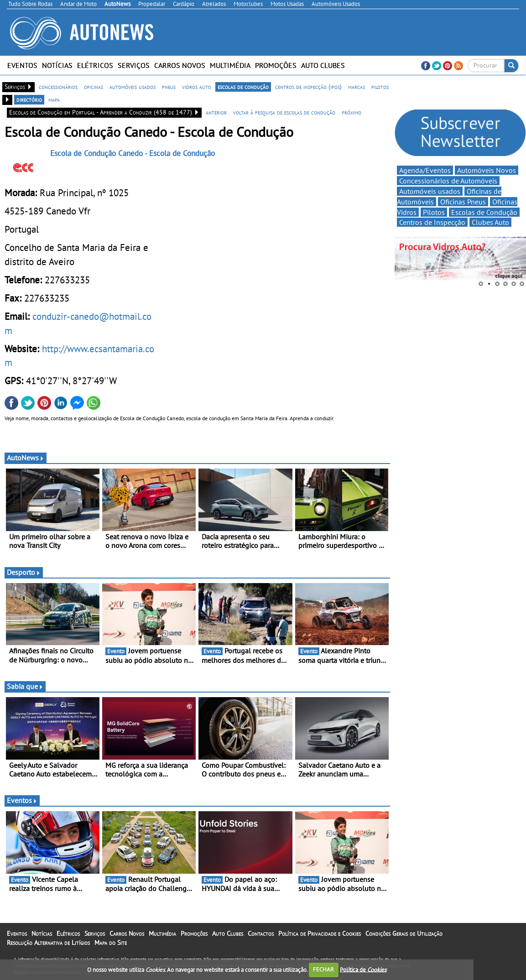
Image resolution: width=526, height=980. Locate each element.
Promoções (276, 65)
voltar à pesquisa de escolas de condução (284, 112)
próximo (352, 112)
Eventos (22, 65)
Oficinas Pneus (463, 202)
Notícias (57, 65)
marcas (357, 87)
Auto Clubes (323, 65)
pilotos (380, 87)
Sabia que (25, 686)
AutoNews (26, 458)
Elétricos (95, 65)
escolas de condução (243, 87)
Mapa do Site (111, 943)
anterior (216, 112)
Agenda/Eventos (425, 170)
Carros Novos (180, 65)
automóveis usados (133, 87)
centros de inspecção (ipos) (308, 87)
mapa (54, 99)
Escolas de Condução (484, 212)
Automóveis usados (430, 191)
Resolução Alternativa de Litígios (48, 943)
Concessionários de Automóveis (448, 181)
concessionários (58, 87)
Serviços (134, 65)
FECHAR (323, 969)
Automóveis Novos (487, 170)
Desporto (24, 572)
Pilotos (434, 212)
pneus (169, 87)
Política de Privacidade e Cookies (320, 933)
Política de (363, 969)
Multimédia (230, 65)
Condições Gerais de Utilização (404, 933)
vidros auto (197, 87)
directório (29, 99)
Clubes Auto (490, 222)
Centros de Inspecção (432, 222)
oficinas (94, 87)
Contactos (261, 933)
